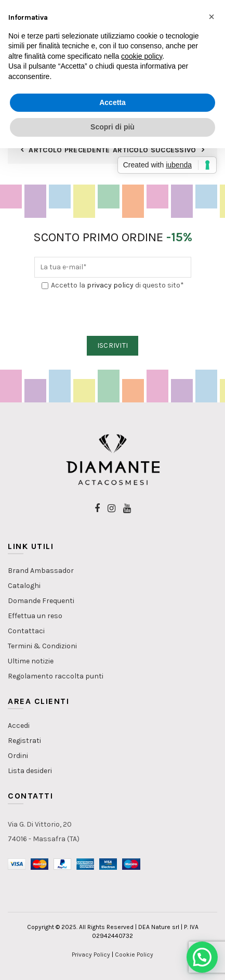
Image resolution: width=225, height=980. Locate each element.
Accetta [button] (112, 102)
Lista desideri (30, 771)
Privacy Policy (91, 955)
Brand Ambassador (41, 571)
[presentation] (113, 313)
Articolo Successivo (155, 150)
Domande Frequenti (41, 601)
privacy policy (110, 285)
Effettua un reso (35, 616)
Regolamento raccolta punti (56, 676)
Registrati (24, 741)
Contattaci (26, 631)
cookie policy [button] (142, 56)
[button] (202, 957)
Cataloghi (24, 586)
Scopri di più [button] (112, 127)
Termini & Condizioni (42, 646)
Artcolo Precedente (69, 150)
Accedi (19, 726)
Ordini (18, 756)
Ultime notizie (31, 661)
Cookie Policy (134, 955)
